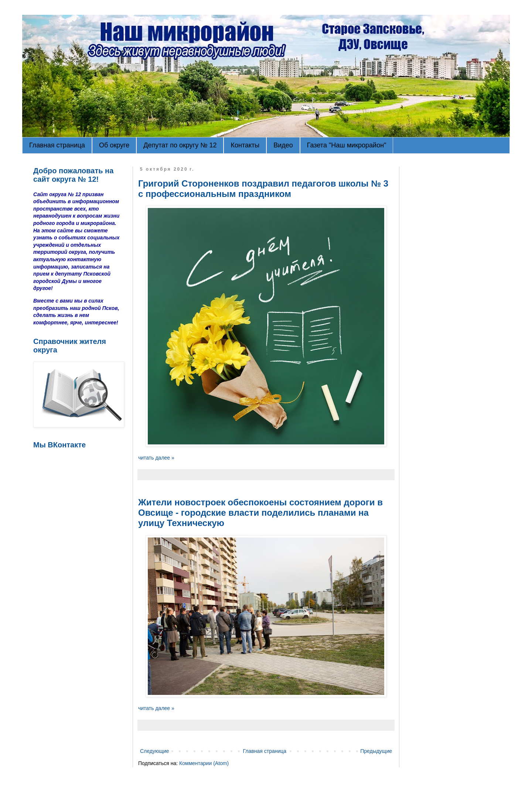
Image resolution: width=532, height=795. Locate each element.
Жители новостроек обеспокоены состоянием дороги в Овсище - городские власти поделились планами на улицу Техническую (260, 513)
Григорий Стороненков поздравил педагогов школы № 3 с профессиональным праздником (263, 189)
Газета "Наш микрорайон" (347, 145)
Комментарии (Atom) (204, 763)
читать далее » (156, 458)
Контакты (245, 145)
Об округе (114, 145)
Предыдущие (376, 751)
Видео (283, 145)
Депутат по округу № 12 (180, 145)
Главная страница (57, 145)
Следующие (155, 751)
